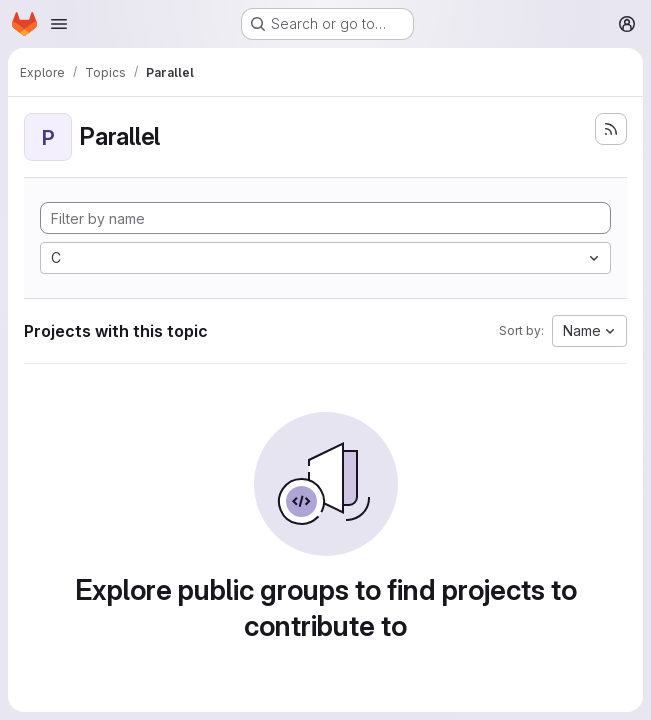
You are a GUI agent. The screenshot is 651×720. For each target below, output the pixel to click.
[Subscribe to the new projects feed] (611, 129)
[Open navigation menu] (59, 24)
